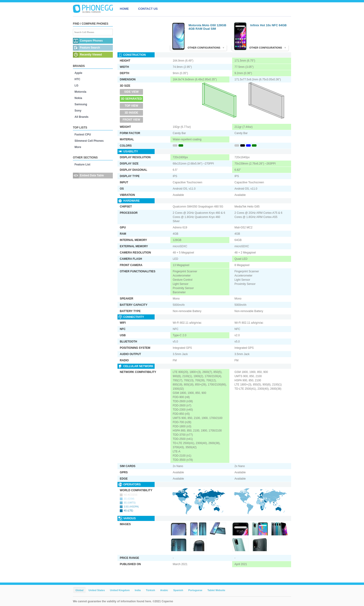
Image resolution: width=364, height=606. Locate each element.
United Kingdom (120, 590)
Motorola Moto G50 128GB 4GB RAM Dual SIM (207, 27)
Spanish (178, 590)
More (78, 147)
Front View (131, 120)
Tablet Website (216, 590)
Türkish (150, 590)
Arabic (164, 590)
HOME (124, 9)
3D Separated (132, 99)
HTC (77, 79)
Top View (131, 106)
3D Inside (132, 113)
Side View (131, 92)
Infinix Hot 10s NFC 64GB (268, 25)
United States (97, 590)
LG (76, 86)
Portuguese (195, 590)
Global (79, 590)
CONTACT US (148, 9)
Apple (78, 73)
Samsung (81, 104)
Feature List (82, 165)
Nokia (78, 98)
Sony (78, 111)
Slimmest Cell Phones (89, 141)
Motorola (80, 92)
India (138, 590)
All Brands (81, 117)
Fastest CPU (83, 135)
